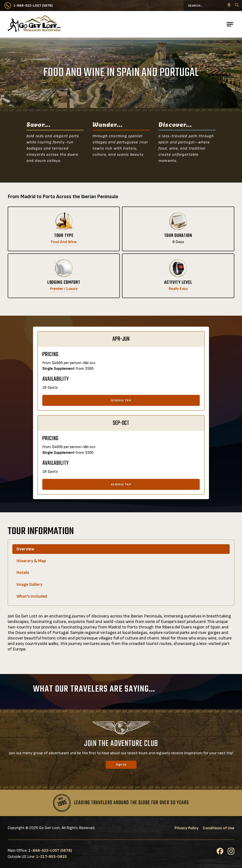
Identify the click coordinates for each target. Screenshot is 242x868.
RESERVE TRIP (121, 400)
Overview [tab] (25, 549)
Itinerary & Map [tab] (31, 561)
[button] (229, 5)
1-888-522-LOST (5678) (50, 851)
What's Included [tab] (32, 596)
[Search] (237, 6)
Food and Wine (64, 242)
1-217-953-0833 (51, 857)
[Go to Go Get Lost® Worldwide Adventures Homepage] (34, 24)
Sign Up (121, 765)
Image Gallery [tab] (30, 584)
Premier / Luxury (64, 289)
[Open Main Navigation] (230, 24)
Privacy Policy (187, 828)
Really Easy (178, 289)
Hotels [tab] (23, 573)
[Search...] (209, 5)
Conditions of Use (219, 828)
